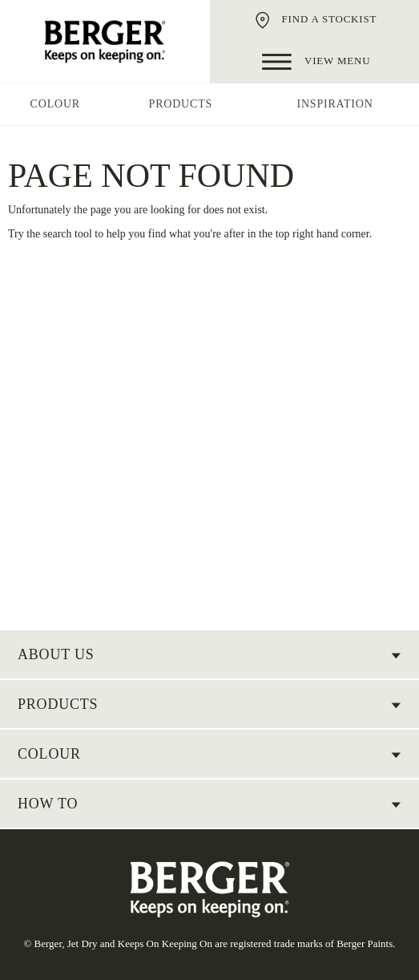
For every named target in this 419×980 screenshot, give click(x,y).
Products (58, 704)
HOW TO (48, 804)
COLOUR (49, 754)
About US (56, 654)
